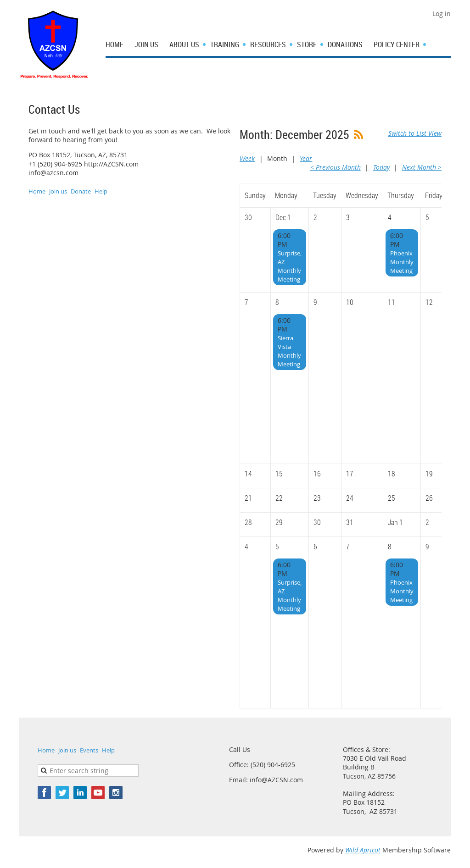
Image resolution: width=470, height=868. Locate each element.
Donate (81, 191)
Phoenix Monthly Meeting (402, 262)
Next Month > (422, 167)
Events (89, 750)
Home (37, 191)
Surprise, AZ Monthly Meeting (290, 266)
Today (381, 167)
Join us (58, 191)
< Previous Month (336, 167)
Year (306, 158)
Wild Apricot (363, 850)
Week (247, 158)
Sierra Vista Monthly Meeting (289, 351)
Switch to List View (415, 133)
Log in (442, 14)
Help (101, 191)
